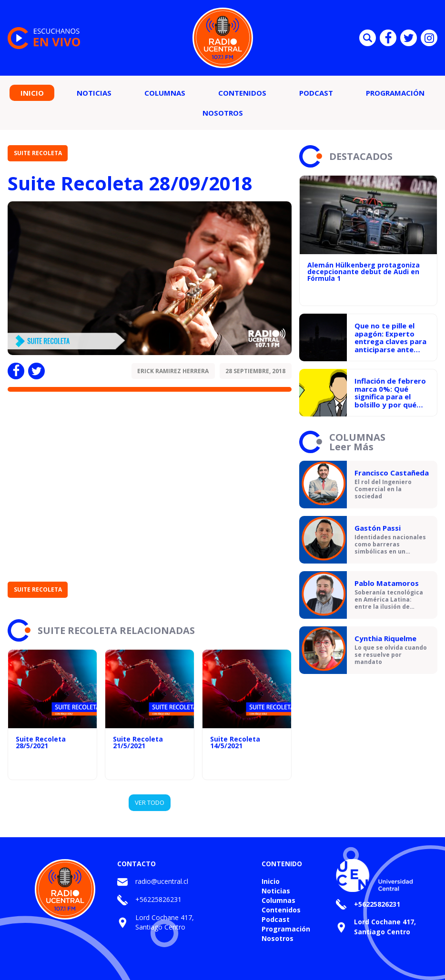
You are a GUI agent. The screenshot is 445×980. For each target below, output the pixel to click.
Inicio (32, 93)
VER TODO (150, 802)
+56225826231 (158, 899)
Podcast (316, 93)
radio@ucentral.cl (162, 881)
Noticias (94, 93)
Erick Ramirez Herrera (173, 371)
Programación (395, 93)
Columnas (165, 93)
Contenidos (242, 93)
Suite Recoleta (38, 153)
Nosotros (223, 113)
